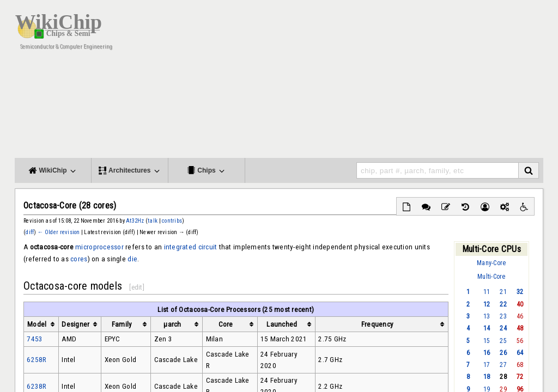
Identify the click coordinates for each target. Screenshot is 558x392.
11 (487, 292)
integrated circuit (191, 247)
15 (487, 341)
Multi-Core (492, 277)
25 (503, 341)
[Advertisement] (344, 82)
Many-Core (491, 263)
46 (520, 316)
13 (487, 316)
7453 (35, 339)
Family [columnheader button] (122, 324)
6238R (37, 386)
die (132, 259)
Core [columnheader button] (226, 324)
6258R (37, 360)
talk (153, 221)
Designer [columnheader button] (75, 324)
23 (503, 316)
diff (30, 232)
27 (503, 365)
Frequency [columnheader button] (377, 324)
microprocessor (99, 247)
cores (79, 259)
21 (503, 292)
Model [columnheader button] (37, 324)
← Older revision (59, 232)
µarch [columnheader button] (172, 324)
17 (487, 365)
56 (520, 341)
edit (137, 287)
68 (520, 365)
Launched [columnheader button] (282, 324)
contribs (172, 221)
